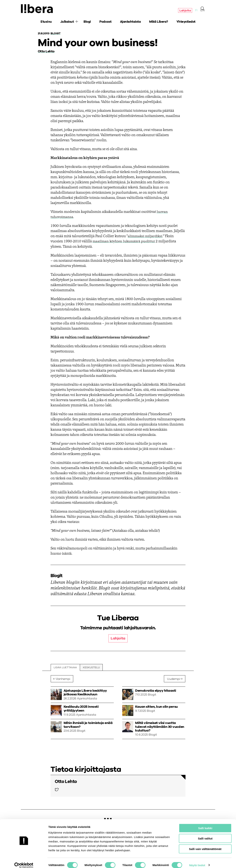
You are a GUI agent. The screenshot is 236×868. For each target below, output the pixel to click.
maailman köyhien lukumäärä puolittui (124, 241)
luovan (162, 212)
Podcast (105, 22)
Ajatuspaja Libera (37, 9)
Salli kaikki (205, 824)
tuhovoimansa (62, 217)
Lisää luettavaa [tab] (65, 668)
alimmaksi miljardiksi (146, 236)
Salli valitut (205, 834)
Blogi (87, 22)
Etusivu (46, 22)
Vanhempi (63, 679)
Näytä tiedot (197, 861)
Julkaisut (67, 22)
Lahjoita (185, 11)
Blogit (56, 33)
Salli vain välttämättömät (205, 844)
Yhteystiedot (186, 22)
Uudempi (173, 679)
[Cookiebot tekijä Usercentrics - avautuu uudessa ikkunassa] (24, 861)
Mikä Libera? (158, 22)
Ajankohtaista (130, 22)
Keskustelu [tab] (92, 668)
